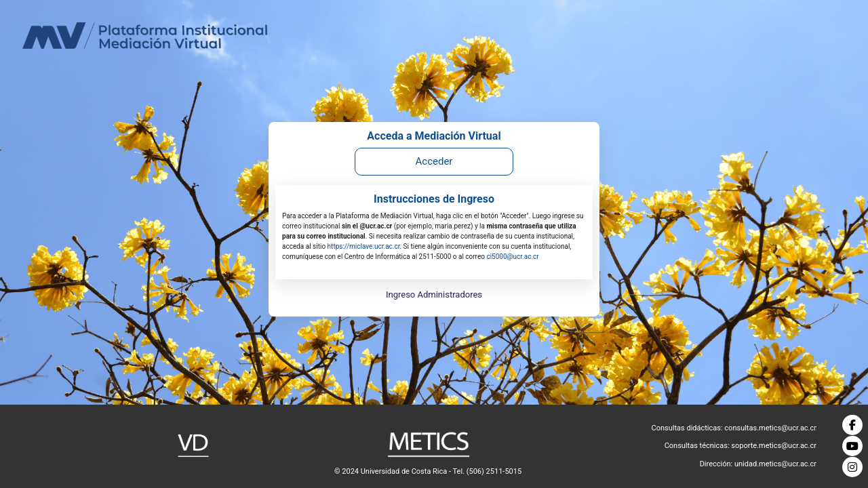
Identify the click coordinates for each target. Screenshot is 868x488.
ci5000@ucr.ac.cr (512, 257)
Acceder (434, 161)
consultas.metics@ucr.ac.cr (770, 428)
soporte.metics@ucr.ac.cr (774, 446)
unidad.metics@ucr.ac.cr (775, 464)
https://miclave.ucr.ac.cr (364, 246)
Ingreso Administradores (434, 294)
